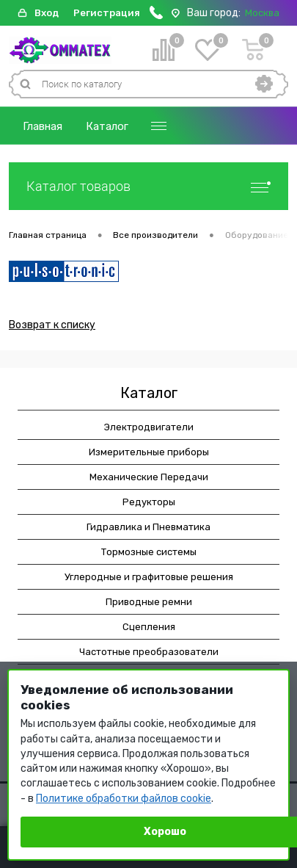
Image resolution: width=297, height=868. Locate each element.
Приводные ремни (149, 602)
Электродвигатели (149, 427)
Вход (47, 13)
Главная (43, 126)
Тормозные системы (149, 552)
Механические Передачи (149, 477)
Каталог (107, 126)
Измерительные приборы (149, 452)
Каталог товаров (148, 186)
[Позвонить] (156, 16)
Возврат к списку (52, 325)
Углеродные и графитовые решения (149, 577)
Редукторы (149, 502)
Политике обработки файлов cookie (124, 799)
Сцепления (149, 627)
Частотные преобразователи (149, 652)
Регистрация (107, 13)
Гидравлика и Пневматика (148, 527)
